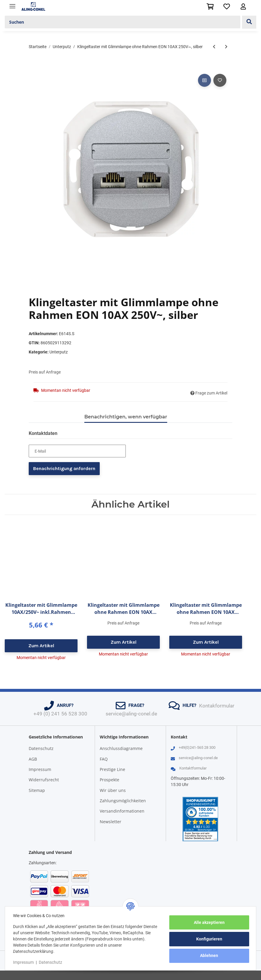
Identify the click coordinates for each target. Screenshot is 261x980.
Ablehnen (208, 955)
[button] (243, 6)
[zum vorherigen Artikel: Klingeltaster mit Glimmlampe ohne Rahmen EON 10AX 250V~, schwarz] (214, 47)
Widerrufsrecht (44, 780)
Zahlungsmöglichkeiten (123, 801)
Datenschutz (41, 748)
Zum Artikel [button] (41, 646)
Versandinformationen (122, 811)
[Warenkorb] (210, 6)
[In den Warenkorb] (33, 66)
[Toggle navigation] (12, 4)
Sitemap (37, 790)
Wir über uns (113, 790)
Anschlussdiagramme (121, 748)
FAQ (104, 759)
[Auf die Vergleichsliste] (204, 80)
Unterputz (59, 352)
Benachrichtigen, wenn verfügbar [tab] (126, 417)
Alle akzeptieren (208, 922)
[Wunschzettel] (227, 6)
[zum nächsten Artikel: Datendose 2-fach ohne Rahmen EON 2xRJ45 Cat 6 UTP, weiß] (226, 47)
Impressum (40, 769)
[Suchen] (123, 22)
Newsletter (111, 822)
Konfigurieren (208, 939)
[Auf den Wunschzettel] (220, 80)
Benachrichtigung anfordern (64, 468)
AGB (33, 759)
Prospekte (109, 780)
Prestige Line (112, 769)
